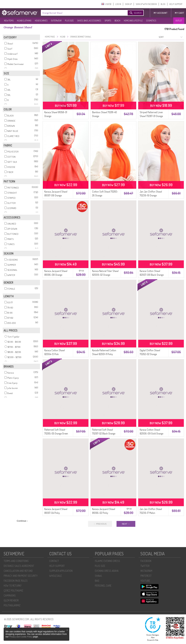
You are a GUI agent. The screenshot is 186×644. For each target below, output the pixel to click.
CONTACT (54, 561)
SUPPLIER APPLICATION (61, 571)
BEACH (117, 21)
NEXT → (126, 524)
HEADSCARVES (41, 21)
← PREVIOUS (100, 524)
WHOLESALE (56, 576)
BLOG (163, 4)
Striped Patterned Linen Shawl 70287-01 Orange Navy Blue (151, 116)
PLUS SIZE (69, 21)
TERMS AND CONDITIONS (16, 561)
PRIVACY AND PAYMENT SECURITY (21, 576)
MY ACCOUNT (161, 13)
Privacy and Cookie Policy (21, 637)
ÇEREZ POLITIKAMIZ (13, 591)
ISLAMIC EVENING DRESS (107, 561)
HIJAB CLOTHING (24, 21)
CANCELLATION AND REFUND (18, 571)
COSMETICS (151, 21)
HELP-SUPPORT (176, 4)
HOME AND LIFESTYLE (133, 21)
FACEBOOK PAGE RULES (16, 581)
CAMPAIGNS (10, 595)
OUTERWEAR (56, 21)
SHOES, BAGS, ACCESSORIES (89, 21)
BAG (97, 581)
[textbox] (81, 13)
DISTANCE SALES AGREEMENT (19, 566)
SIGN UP (128, 4)
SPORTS (108, 21)
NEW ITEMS (9, 21)
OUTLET (179, 21)
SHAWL (98, 576)
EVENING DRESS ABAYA (107, 571)
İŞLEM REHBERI (11, 600)
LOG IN (118, 4)
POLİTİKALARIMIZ (12, 605)
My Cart (180, 13)
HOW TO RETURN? (12, 586)
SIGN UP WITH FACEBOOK (146, 4)
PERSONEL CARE (103, 586)
